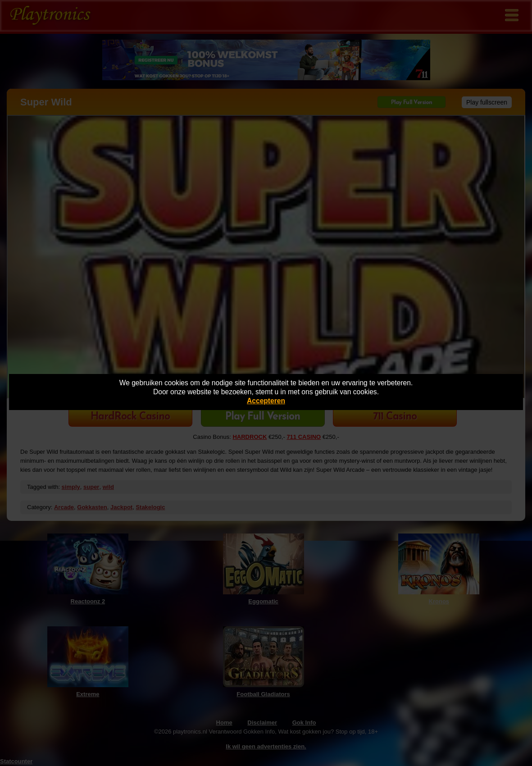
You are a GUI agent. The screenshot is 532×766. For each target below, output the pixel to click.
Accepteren (266, 401)
